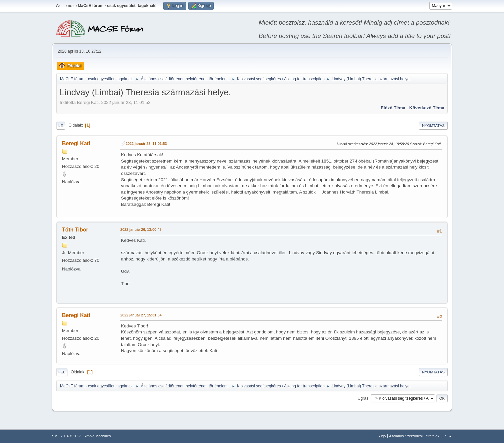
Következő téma (427, 108)
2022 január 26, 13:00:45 (141, 229)
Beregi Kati (76, 143)
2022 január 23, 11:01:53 (146, 144)
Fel (62, 372)
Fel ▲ (447, 436)
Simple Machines (97, 436)
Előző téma (393, 108)
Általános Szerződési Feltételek (414, 436)
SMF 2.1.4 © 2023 (67, 436)
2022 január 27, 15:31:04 (141, 315)
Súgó (381, 436)
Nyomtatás (433, 126)
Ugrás (363, 398)
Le (61, 126)
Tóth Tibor (75, 230)
